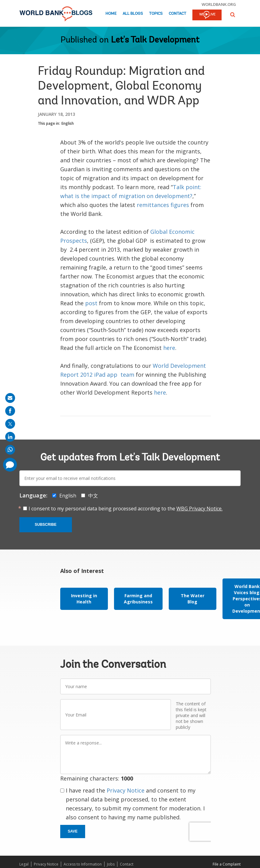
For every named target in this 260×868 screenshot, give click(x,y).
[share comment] (10, 465)
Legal (24, 864)
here (169, 348)
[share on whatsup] (10, 450)
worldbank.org (219, 4)
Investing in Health (84, 599)
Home (111, 14)
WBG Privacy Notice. (199, 509)
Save (73, 831)
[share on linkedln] (10, 437)
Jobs (111, 864)
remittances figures (163, 205)
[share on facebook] (10, 411)
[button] (233, 15)
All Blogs (133, 14)
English (68, 123)
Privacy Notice (126, 790)
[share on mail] (10, 398)
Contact (177, 14)
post (91, 303)
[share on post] (10, 424)
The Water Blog (193, 599)
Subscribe (46, 525)
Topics (156, 14)
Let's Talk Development (155, 40)
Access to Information (83, 864)
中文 (93, 496)
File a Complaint (227, 864)
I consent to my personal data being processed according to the (126, 509)
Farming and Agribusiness (138, 599)
